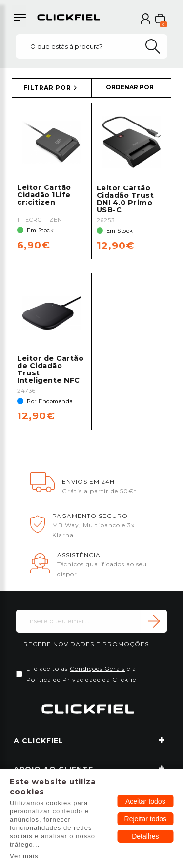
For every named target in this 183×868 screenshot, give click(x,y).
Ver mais (24, 856)
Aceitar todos (145, 801)
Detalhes (145, 836)
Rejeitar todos (145, 819)
